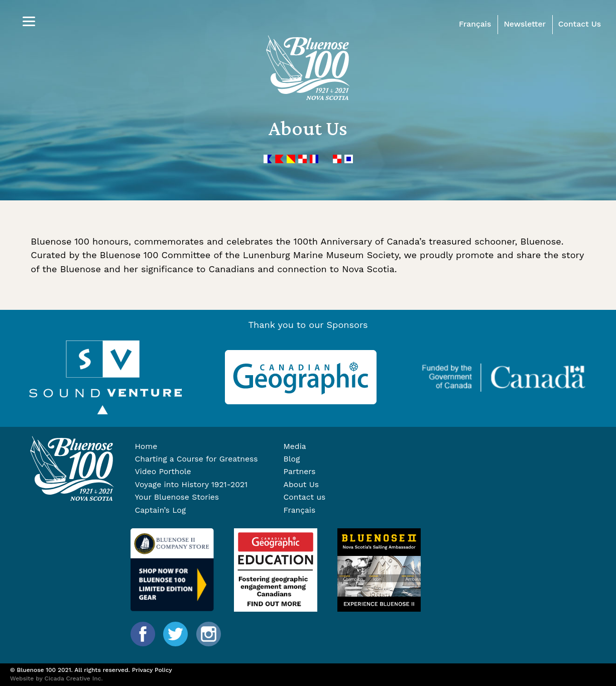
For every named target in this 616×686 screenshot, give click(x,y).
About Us (301, 484)
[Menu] (29, 21)
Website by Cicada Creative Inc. (56, 678)
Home (146, 446)
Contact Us (580, 24)
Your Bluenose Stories (177, 497)
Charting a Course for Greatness (196, 459)
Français (475, 24)
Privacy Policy (152, 670)
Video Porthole (163, 471)
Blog (292, 459)
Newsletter (524, 24)
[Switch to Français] (345, 510)
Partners (300, 471)
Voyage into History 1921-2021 (191, 484)
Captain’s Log (160, 510)
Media (295, 446)
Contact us (305, 497)
